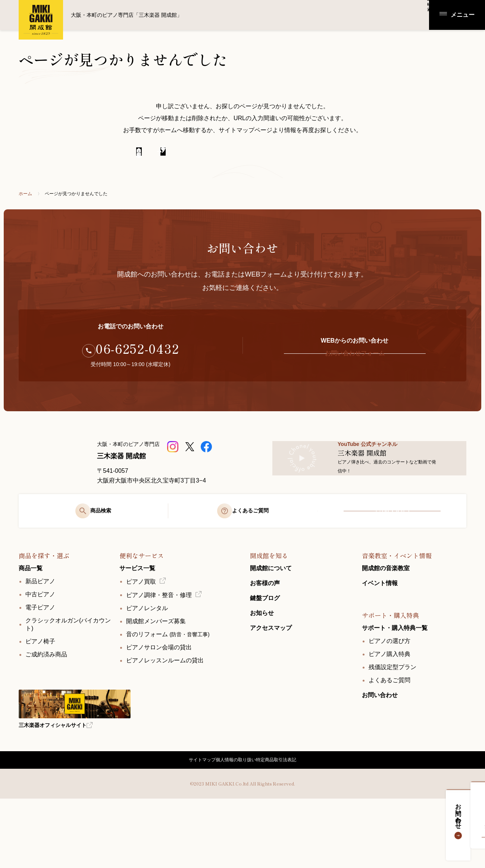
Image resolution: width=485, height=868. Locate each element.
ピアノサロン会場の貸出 (159, 704)
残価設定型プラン (392, 724)
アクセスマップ (392, 561)
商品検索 (379, 15)
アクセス (412, 15)
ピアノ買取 (141, 639)
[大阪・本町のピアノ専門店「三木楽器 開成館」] (52, 482)
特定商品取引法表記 (289, 823)
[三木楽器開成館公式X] (190, 458)
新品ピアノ (40, 638)
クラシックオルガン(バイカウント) (68, 681)
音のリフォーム (168, 691)
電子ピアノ (40, 664)
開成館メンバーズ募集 (156, 678)
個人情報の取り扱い (235, 823)
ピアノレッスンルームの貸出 (165, 717)
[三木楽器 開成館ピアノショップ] (174, 458)
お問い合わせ (473, 820)
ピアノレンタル (147, 665)
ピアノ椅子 (40, 698)
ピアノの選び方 (389, 698)
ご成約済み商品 (46, 711)
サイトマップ (188, 823)
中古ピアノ (40, 651)
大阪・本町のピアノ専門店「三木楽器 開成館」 (41, 20)
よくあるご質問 (389, 737)
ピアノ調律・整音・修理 (159, 652)
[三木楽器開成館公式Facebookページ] (207, 458)
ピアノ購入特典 (389, 711)
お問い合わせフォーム (355, 364)
